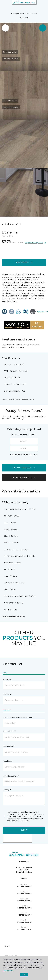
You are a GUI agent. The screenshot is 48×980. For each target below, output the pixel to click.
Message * (7, 790)
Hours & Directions (24, 872)
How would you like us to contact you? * (18, 717)
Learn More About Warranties (13, 616)
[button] (40, 4)
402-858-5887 (24, 18)
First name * (7, 679)
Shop (7, 946)
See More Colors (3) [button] (11, 59)
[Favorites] (42, 4)
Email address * (9, 746)
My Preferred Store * (11, 776)
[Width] (24, 448)
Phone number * (9, 731)
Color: (10, 52)
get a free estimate (24, 468)
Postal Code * (8, 761)
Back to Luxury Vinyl (11, 224)
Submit (24, 830)
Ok (24, 974)
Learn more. (8, 971)
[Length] (24, 441)
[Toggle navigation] (3, 4)
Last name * (7, 694)
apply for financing (24, 478)
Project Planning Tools (36, 243)
